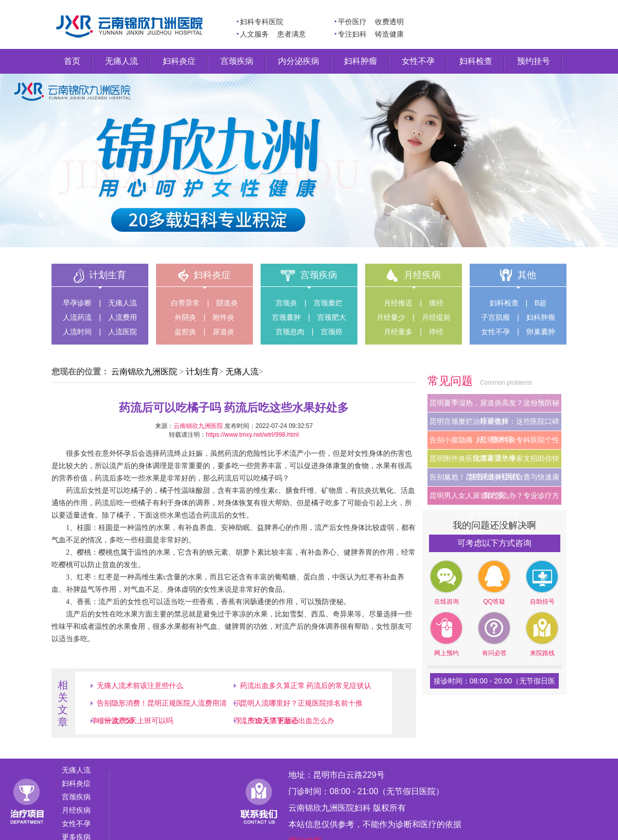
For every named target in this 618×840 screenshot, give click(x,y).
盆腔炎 (185, 332)
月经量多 (398, 332)
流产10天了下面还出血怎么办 (287, 721)
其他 (527, 275)
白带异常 (185, 303)
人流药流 (77, 317)
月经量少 (391, 317)
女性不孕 (418, 61)
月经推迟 (398, 303)
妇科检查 (476, 61)
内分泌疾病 (299, 61)
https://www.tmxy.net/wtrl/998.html (253, 435)
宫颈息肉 (290, 332)
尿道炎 (224, 332)
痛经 (436, 303)
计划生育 (108, 275)
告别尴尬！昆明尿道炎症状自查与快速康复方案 (494, 479)
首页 (72, 61)
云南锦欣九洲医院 (144, 372)
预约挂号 (534, 61)
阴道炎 (227, 303)
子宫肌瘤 (495, 317)
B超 (540, 303)
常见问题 (452, 381)
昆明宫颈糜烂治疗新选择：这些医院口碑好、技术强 (494, 424)
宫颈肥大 (332, 317)
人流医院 (123, 332)
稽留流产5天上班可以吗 (135, 721)
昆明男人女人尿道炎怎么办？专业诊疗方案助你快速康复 (494, 498)
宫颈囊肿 (286, 317)
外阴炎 (185, 317)
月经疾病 (422, 275)
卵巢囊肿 (541, 332)
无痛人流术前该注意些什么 (140, 685)
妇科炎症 (179, 61)
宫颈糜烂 (328, 303)
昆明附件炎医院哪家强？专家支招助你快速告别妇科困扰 (494, 461)
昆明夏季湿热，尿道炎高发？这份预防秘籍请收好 (494, 405)
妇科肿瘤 (360, 61)
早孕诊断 (77, 303)
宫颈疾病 (237, 61)
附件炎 (224, 317)
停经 (436, 332)
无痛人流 (122, 61)
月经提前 (436, 317)
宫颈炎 (286, 303)
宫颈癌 (332, 332)
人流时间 (77, 332)
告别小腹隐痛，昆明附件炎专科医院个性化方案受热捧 (494, 442)
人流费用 (123, 317)
